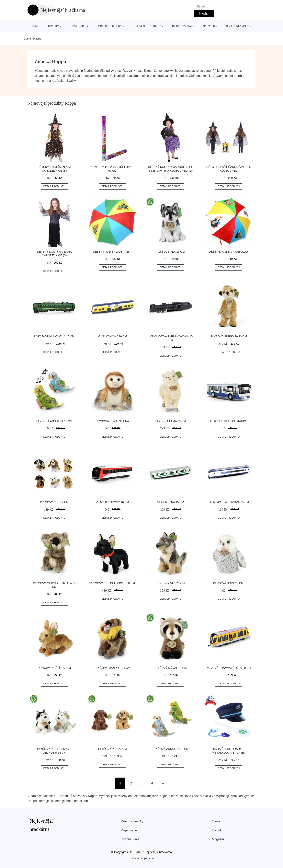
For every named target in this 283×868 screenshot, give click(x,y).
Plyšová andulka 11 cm (54, 421)
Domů (35, 26)
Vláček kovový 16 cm (112, 502)
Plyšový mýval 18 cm (171, 668)
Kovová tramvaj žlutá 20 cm (229, 668)
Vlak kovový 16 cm (112, 336)
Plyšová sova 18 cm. (229, 583)
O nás (216, 821)
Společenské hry (109, 26)
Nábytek (209, 26)
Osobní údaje (130, 839)
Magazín (218, 839)
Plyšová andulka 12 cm (170, 749)
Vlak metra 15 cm (171, 502)
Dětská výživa (182, 26)
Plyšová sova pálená (113, 421)
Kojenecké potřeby (147, 26)
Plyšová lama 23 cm (170, 421)
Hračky (53, 26)
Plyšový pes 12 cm (54, 502)
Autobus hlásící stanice (229, 421)
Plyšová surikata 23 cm (229, 336)
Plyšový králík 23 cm (54, 668)
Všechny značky (132, 821)
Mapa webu (129, 830)
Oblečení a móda (238, 26)
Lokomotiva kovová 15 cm (54, 336)
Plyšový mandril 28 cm (113, 668)
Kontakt (217, 830)
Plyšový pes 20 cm (112, 749)
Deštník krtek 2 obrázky (113, 252)
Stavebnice (78, 26)
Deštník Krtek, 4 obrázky (229, 252)
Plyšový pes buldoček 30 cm (112, 583)
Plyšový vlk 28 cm (171, 583)
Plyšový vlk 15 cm (171, 252)
